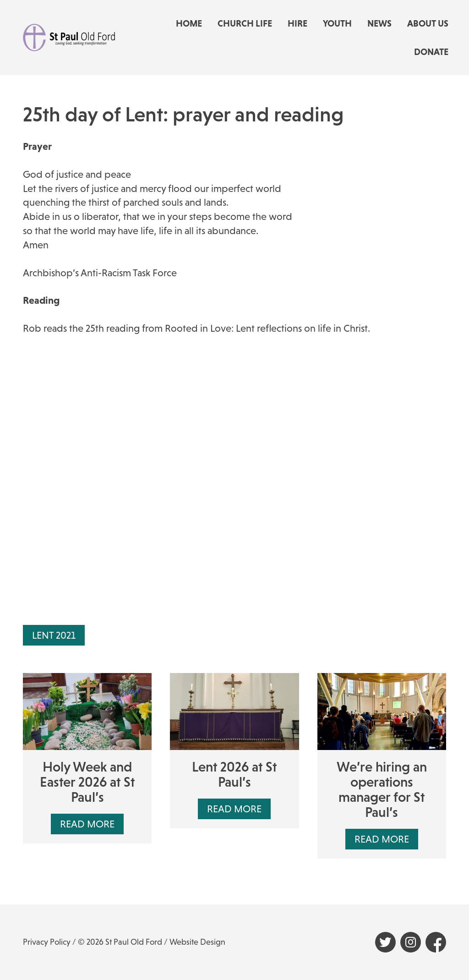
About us (428, 23)
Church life (245, 23)
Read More (87, 824)
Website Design (197, 942)
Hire (297, 23)
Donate (431, 52)
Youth (337, 23)
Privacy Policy (47, 942)
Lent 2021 (54, 635)
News (379, 23)
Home (189, 23)
